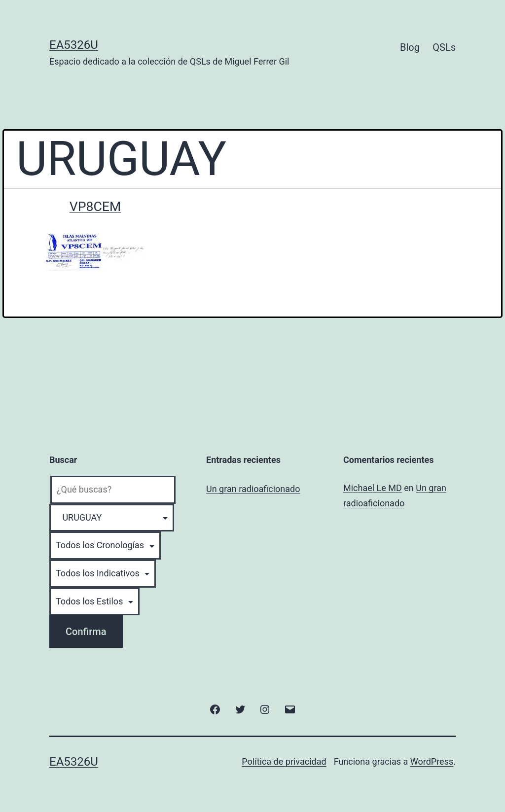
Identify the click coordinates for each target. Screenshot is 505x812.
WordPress (432, 761)
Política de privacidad (284, 761)
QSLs (444, 47)
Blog (410, 47)
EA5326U (74, 45)
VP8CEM (95, 207)
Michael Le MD (373, 488)
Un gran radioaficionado (253, 489)
